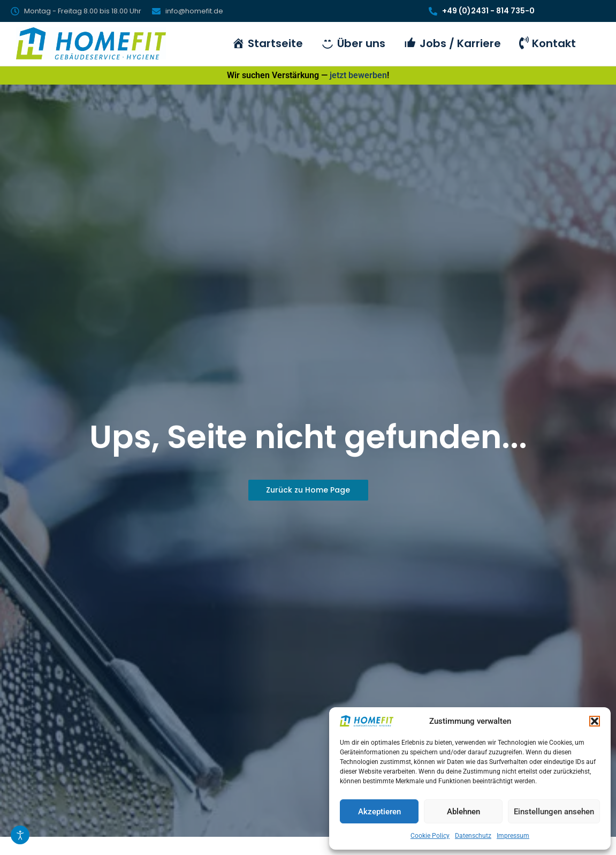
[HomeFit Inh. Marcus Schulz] (91, 43)
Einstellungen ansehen (554, 812)
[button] (595, 721)
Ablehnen (463, 812)
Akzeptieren (379, 812)
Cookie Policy (430, 836)
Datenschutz (473, 836)
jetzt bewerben (358, 75)
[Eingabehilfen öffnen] (20, 835)
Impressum (513, 836)
